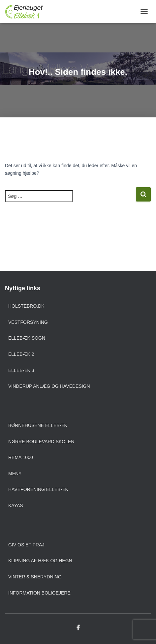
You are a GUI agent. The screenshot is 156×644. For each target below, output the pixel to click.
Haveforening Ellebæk (38, 489)
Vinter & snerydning (35, 577)
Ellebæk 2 (21, 354)
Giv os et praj (26, 545)
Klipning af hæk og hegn (40, 561)
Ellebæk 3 (21, 370)
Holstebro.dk (26, 306)
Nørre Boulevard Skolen (41, 442)
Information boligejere (39, 593)
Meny (15, 474)
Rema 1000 (21, 457)
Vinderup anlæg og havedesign (49, 386)
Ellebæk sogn (27, 338)
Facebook (78, 628)
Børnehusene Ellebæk (38, 425)
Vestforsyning (28, 322)
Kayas (16, 506)
